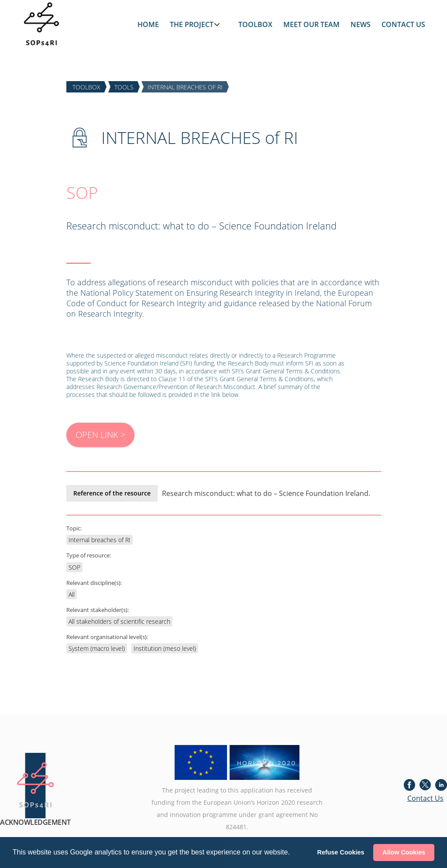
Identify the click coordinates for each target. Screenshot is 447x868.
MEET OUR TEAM (311, 24)
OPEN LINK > (100, 435)
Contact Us (425, 798)
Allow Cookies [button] (404, 852)
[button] (293, 853)
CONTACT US (403, 24)
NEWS (361, 24)
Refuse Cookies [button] (341, 852)
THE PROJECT (192, 24)
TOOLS (124, 87)
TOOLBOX (255, 24)
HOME (148, 24)
